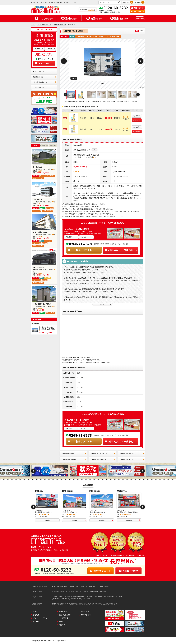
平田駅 (93, 604)
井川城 (99, 591)
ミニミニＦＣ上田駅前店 (77, 229)
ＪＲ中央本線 (68, 596)
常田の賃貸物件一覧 (60, 25)
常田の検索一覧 (44, 77)
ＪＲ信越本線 (108, 596)
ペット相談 (53, 146)
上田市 (81, 150)
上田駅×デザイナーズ (132, 459)
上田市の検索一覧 (44, 72)
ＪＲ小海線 (86, 599)
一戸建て (62, 621)
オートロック (44, 146)
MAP (94, 150)
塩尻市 (78, 586)
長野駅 (60, 604)
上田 (88, 155)
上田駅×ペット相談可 (132, 454)
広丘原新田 (92, 591)
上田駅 (106, 604)
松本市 (55, 586)
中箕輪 (62, 591)
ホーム (35, 611)
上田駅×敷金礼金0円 (73, 459)
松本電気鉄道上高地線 (61, 599)
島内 (85, 591)
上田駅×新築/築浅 (73, 454)
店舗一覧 (51, 49)
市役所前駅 (113, 604)
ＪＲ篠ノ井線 (57, 596)
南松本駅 (74, 604)
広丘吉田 (55, 591)
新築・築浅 (63, 611)
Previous (64, 61)
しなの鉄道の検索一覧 (44, 82)
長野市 (60, 586)
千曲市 (84, 586)
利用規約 (36, 621)
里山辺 (68, 591)
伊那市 (89, 586)
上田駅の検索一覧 (44, 87)
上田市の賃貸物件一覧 (44, 25)
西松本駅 (99, 604)
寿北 (81, 591)
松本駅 (55, 604)
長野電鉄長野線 (79, 596)
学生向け (62, 625)
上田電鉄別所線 (76, 599)
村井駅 (81, 604)
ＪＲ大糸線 (118, 596)
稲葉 (77, 591)
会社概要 (39, 49)
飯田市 (72, 586)
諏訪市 (107, 586)
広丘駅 (87, 604)
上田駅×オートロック (103, 459)
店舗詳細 (52, 520)
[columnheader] (83, 111)
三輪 (73, 591)
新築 (36, 146)
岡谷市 (101, 586)
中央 (104, 591)
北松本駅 (67, 604)
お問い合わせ (137, 8)
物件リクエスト (138, 12)
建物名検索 (85, 611)
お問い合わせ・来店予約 (121, 250)
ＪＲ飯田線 (98, 596)
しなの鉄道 (77, 157)
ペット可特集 (63, 618)
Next (141, 61)
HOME (33, 25)
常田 (85, 150)
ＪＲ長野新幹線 (79, 155)
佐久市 (95, 586)
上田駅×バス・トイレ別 (103, 454)
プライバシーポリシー (41, 618)
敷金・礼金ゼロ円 (65, 615)
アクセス (87, 237)
